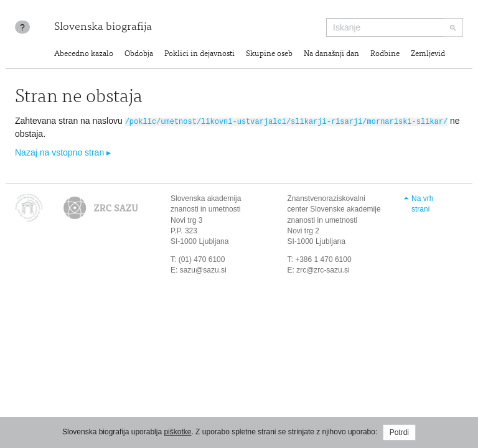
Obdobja (139, 54)
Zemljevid (428, 54)
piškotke (177, 432)
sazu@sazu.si (203, 269)
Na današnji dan (331, 54)
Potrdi (399, 432)
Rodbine (385, 54)
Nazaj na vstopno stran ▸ (63, 152)
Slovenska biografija (103, 27)
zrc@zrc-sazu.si (323, 269)
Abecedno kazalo (84, 54)
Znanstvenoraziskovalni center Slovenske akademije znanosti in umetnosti (334, 208)
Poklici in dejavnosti (199, 54)
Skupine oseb (269, 54)
